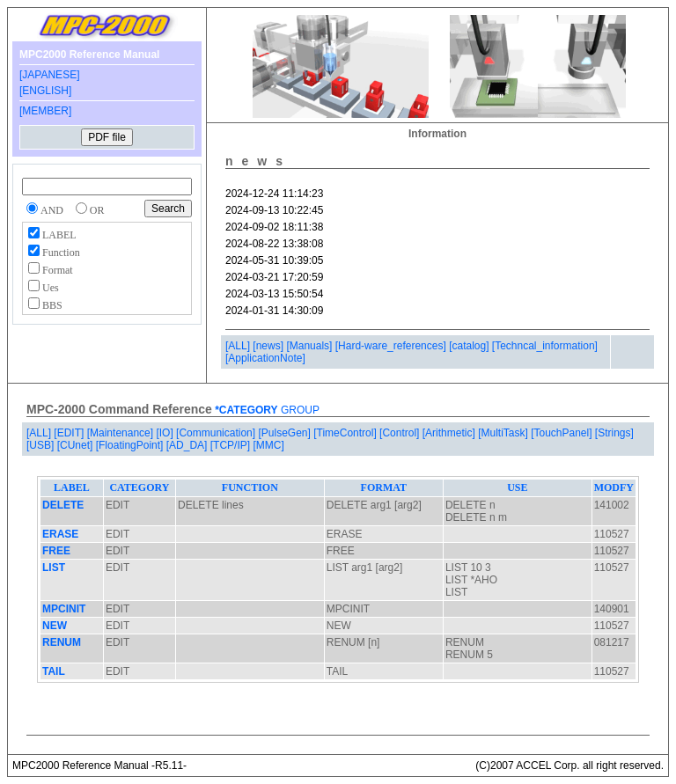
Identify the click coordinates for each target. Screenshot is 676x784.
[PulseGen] (286, 433)
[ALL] (239, 346)
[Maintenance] (122, 433)
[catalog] (470, 346)
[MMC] (268, 445)
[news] (269, 346)
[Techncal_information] (545, 346)
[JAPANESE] (49, 75)
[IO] (166, 433)
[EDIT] (70, 433)
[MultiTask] (504, 433)
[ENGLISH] (45, 91)
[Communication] (217, 433)
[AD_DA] (188, 445)
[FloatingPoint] (131, 445)
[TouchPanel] (563, 433)
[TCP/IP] (232, 445)
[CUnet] (77, 445)
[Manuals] (310, 346)
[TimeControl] (346, 433)
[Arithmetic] (450, 433)
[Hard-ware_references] (392, 346)
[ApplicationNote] (265, 358)
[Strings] (614, 433)
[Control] (401, 433)
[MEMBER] (45, 111)
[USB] (42, 445)
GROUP (299, 410)
